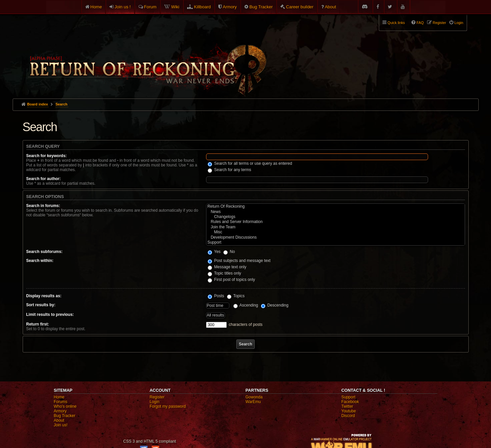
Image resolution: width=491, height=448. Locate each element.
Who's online (65, 406)
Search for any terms (230, 170)
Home (96, 7)
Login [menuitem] (459, 23)
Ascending (246, 305)
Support (336, 242)
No (229, 252)
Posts (216, 296)
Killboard (203, 7)
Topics (236, 296)
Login (155, 402)
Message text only (227, 267)
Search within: (40, 261)
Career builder (300, 7)
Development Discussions (336, 237)
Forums (61, 402)
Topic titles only (225, 273)
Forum (150, 7)
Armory (230, 7)
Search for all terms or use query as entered (250, 163)
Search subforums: (44, 252)
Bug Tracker (261, 7)
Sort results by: (41, 305)
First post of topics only (231, 280)
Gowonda (254, 397)
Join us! (61, 425)
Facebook (350, 402)
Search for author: (44, 179)
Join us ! (123, 7)
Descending (275, 305)
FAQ (420, 23)
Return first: (38, 324)
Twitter (347, 406)
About (331, 7)
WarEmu (253, 402)
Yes (214, 252)
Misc (336, 232)
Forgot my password (168, 406)
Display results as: (44, 296)
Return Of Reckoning (336, 207)
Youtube (349, 411)
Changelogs (336, 217)
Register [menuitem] (439, 23)
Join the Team (336, 227)
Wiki (175, 7)
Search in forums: (43, 206)
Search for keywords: (47, 156)
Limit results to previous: (50, 315)
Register (157, 397)
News (336, 212)
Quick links (396, 23)
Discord (348, 416)
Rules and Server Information (336, 222)
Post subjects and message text (239, 261)
